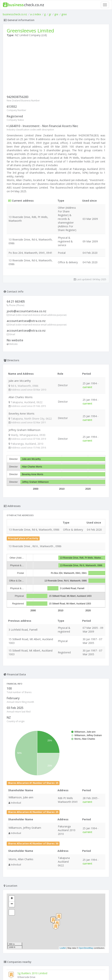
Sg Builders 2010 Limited (32, 973)
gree (64, 14)
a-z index (36, 14)
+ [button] (12, 899)
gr (50, 14)
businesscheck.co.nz (15, 14)
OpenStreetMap (86, 948)
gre (56, 14)
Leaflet (63, 948)
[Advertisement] (56, 67)
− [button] (12, 904)
